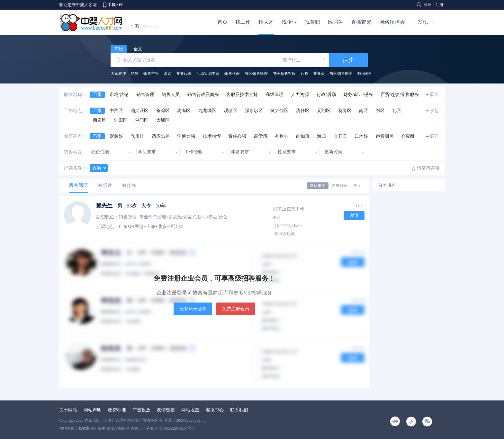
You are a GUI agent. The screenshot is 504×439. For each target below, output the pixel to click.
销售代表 (232, 74)
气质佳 (137, 136)
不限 (97, 95)
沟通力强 (186, 136)
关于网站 (68, 410)
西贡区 (100, 120)
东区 (380, 111)
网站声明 (93, 410)
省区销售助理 (341, 74)
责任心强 (237, 136)
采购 (167, 74)
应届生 (336, 22)
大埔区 (163, 120)
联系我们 (239, 410)
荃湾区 (163, 111)
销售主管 (151, 74)
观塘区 (230, 111)
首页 (222, 22)
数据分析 (365, 74)
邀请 (354, 215)
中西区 (116, 111)
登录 (428, 5)
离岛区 (184, 111)
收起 (434, 111)
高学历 (261, 136)
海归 (321, 136)
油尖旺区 (139, 111)
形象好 (116, 136)
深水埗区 (254, 111)
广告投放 (141, 410)
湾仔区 (303, 111)
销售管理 (145, 95)
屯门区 (142, 120)
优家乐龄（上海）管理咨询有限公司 (115, 420)
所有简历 (78, 185)
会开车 (340, 136)
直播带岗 (361, 22)
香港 (97, 168)
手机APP (115, 5)
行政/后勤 (326, 95)
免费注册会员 (236, 309)
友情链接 (166, 410)
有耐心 (282, 136)
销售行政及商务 (203, 95)
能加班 (303, 136)
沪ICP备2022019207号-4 (175, 428)
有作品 (129, 185)
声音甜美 (385, 136)
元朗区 (324, 111)
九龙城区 (207, 111)
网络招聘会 (392, 22)
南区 (364, 111)
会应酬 (408, 136)
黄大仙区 (279, 111)
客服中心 (215, 410)
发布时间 (339, 186)
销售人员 (171, 95)
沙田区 (121, 120)
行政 (304, 74)
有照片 (105, 185)
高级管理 (274, 95)
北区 (397, 111)
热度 (357, 186)
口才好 (361, 136)
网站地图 (190, 410)
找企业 (289, 22)
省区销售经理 (256, 74)
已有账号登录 (193, 309)
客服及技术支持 (242, 95)
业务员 (319, 74)
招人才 (266, 22)
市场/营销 (119, 95)
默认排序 (318, 186)
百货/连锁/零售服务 (400, 95)
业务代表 (184, 74)
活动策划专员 (208, 74)
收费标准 (117, 410)
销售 (135, 74)
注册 (439, 5)
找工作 (243, 22)
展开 (434, 95)
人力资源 (300, 95)
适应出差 (161, 136)
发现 (423, 22)
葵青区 (345, 111)
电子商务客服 (284, 74)
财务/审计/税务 (358, 95)
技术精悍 (212, 136)
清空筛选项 (428, 168)
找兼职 (312, 22)
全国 (144, 26)
